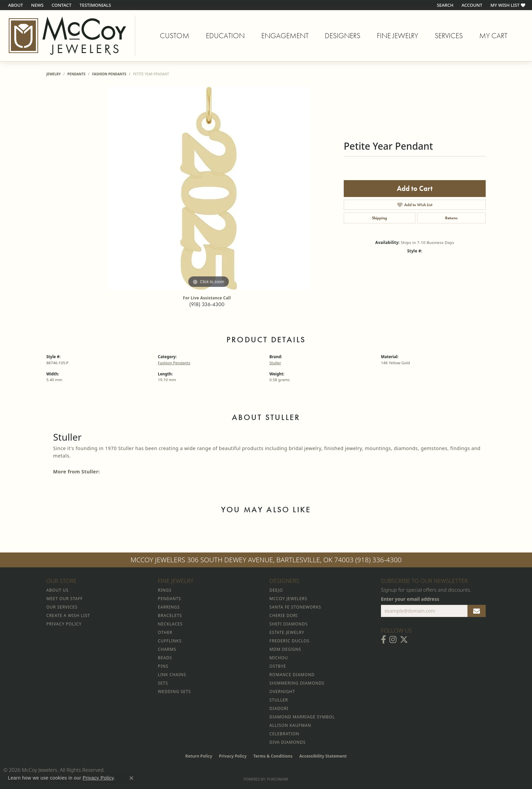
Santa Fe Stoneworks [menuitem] (295, 607)
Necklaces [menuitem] (170, 624)
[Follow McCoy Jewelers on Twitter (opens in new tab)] (404, 640)
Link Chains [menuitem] (172, 675)
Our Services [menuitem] (62, 607)
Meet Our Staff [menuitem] (65, 599)
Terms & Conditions (273, 756)
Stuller (275, 363)
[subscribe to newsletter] (477, 611)
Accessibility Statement (323, 756)
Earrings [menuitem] (169, 607)
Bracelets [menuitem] (170, 615)
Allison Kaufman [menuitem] (290, 725)
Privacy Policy (233, 756)
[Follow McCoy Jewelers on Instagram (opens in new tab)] (393, 640)
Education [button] (225, 36)
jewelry (54, 74)
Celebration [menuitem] (284, 734)
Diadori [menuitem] (279, 708)
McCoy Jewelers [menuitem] (288, 599)
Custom (175, 36)
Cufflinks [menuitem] (170, 641)
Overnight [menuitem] (282, 692)
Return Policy (199, 756)
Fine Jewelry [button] (397, 36)
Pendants (76, 74)
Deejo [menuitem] (276, 590)
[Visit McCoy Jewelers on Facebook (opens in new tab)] (383, 640)
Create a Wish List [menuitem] (68, 615)
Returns (451, 218)
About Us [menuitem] (57, 590)
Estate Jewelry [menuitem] (287, 632)
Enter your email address (410, 599)
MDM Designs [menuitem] (285, 649)
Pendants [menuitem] (170, 599)
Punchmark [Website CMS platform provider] (278, 779)
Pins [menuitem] (163, 666)
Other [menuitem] (165, 632)
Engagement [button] (285, 36)
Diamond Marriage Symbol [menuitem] (302, 717)
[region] (209, 188)
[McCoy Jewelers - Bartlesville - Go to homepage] (68, 36)
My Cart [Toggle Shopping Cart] (493, 36)
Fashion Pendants (109, 74)
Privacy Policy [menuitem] (64, 624)
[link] (15, 5)
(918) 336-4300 (207, 304)
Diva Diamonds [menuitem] (287, 742)
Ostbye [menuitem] (278, 666)
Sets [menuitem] (163, 683)
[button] (444, 5)
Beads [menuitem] (165, 658)
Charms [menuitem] (167, 649)
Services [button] (449, 36)
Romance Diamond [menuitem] (292, 675)
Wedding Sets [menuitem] (174, 692)
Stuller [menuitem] (279, 700)
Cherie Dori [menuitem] (284, 615)
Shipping (379, 218)
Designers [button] (343, 36)
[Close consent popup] (131, 778)
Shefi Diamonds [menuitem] (288, 624)
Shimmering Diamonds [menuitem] (297, 683)
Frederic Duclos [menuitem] (289, 641)
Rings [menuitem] (165, 590)
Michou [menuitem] (279, 658)
